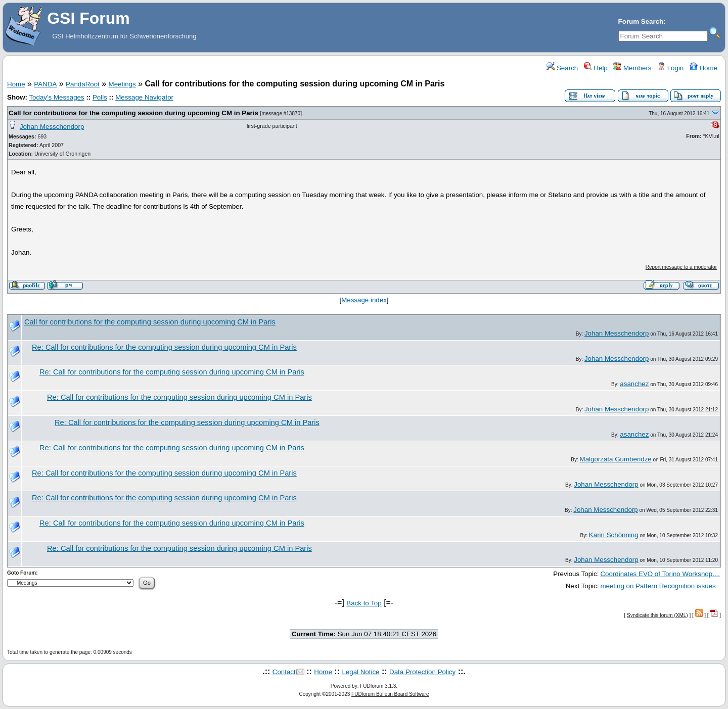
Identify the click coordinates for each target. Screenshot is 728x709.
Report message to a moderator (681, 267)
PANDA (45, 84)
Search (562, 68)
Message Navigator (144, 97)
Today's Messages (56, 97)
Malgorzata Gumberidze (616, 459)
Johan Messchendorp (52, 127)
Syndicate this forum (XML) (657, 615)
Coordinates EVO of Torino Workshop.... (660, 574)
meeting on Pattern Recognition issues (658, 586)
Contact (284, 672)
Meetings (122, 84)
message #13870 (281, 113)
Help (596, 68)
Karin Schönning (614, 535)
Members (632, 68)
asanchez (634, 384)
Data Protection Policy (422, 672)
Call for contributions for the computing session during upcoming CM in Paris (133, 113)
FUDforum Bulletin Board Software (390, 694)
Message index (364, 300)
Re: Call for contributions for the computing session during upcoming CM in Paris (164, 347)
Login (670, 68)
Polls (100, 97)
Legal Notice (360, 672)
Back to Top (364, 603)
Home (703, 68)
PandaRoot (83, 84)
